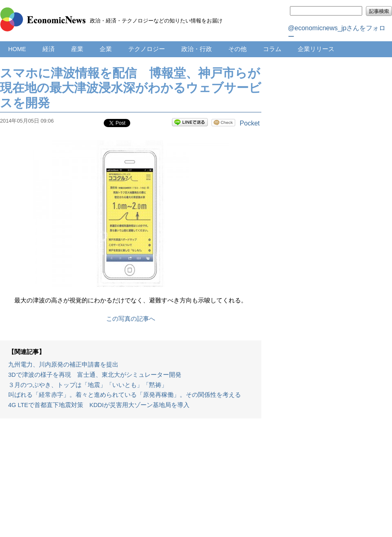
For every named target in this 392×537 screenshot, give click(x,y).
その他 (237, 49)
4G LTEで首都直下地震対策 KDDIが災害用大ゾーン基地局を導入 (99, 405)
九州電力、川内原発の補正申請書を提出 (63, 365)
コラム (272, 49)
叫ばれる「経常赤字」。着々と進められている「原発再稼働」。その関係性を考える (125, 395)
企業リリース (316, 49)
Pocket (250, 123)
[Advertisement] (131, 482)
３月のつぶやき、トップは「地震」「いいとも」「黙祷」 (88, 385)
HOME (17, 49)
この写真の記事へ (131, 319)
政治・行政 (197, 49)
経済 (49, 49)
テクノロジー (147, 49)
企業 (106, 49)
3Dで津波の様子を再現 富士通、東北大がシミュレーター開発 (95, 375)
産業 (77, 49)
